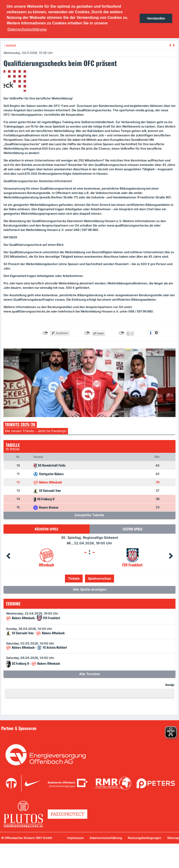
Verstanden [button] (156, 18)
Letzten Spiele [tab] (133, 529)
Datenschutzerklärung (106, 838)
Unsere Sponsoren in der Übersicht (30, 735)
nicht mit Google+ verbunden (122, 333)
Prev (8, 556)
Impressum (76, 838)
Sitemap (173, 838)
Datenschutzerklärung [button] (27, 29)
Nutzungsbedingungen (145, 838)
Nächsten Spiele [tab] (46, 529)
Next (171, 556)
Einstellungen (156, 333)
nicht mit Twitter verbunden (87, 333)
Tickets (74, 578)
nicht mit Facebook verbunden (45, 333)
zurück (10, 45)
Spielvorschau (100, 578)
